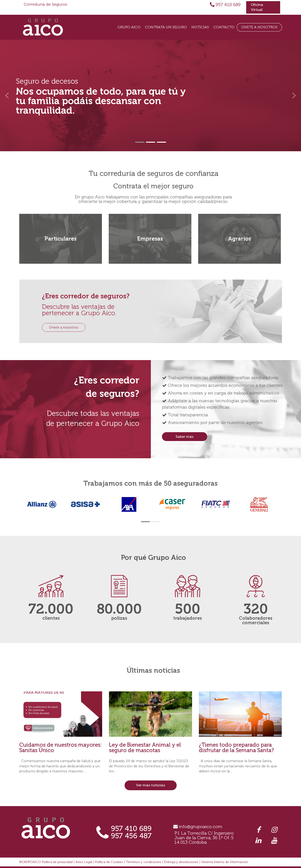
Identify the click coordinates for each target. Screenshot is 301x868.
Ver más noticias (150, 785)
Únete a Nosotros (259, 27)
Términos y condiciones (144, 862)
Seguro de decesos (47, 81)
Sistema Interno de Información (225, 862)
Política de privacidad (57, 862)
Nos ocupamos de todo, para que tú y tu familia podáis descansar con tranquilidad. (101, 101)
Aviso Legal (84, 862)
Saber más (185, 437)
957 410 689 (228, 5)
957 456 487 (131, 836)
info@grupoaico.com (201, 827)
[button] (7, 95)
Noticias (200, 27)
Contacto (224, 27)
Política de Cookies (109, 862)
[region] (150, 95)
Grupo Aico (129, 27)
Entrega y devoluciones (181, 862)
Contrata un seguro (166, 27)
